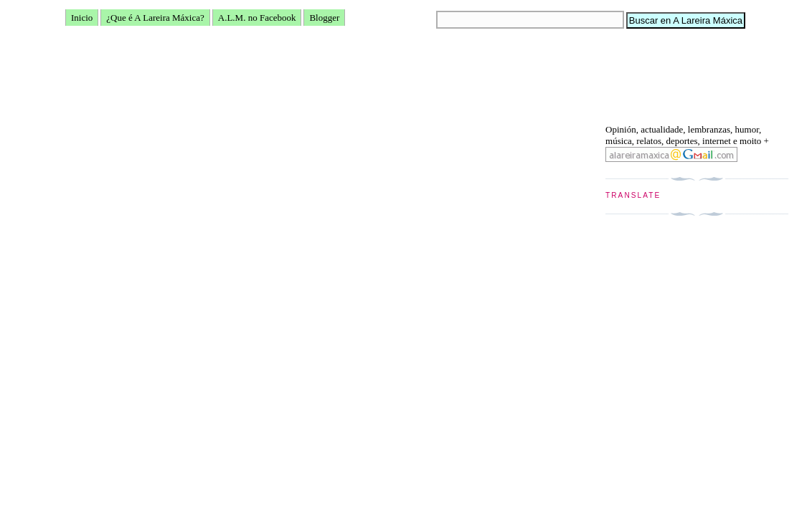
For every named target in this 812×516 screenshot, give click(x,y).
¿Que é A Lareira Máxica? (155, 18)
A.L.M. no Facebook (257, 18)
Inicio (82, 18)
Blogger (324, 18)
